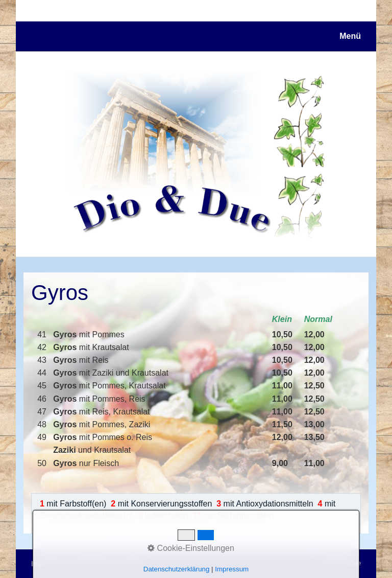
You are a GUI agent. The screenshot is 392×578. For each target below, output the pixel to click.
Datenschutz (93, 564)
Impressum (49, 564)
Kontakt (132, 564)
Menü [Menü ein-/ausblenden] (350, 36)
